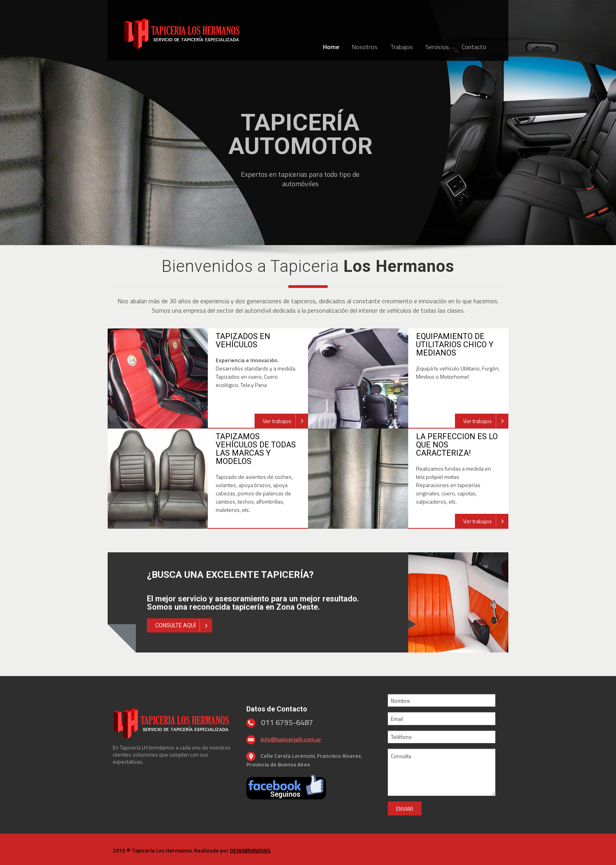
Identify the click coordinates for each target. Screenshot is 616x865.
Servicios (437, 47)
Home (331, 47)
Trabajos (401, 47)
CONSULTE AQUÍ (184, 625)
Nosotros (365, 47)
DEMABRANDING (250, 850)
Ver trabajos (285, 421)
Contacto (474, 47)
